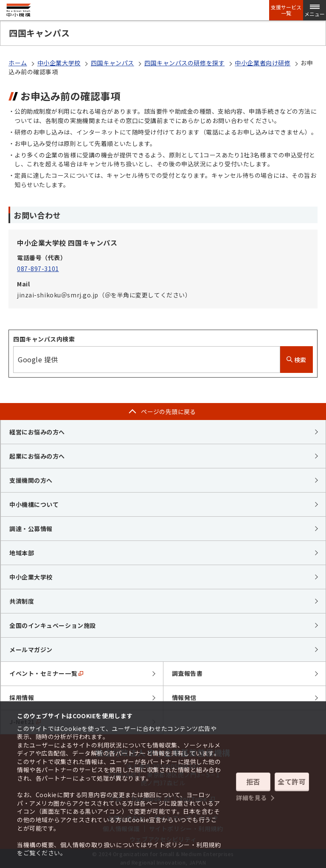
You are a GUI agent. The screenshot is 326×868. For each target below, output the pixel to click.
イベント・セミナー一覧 (46, 673)
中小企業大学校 (59, 63)
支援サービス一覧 (286, 10)
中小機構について (34, 504)
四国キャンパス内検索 (44, 339)
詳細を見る (252, 798)
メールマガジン (31, 650)
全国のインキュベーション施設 (53, 625)
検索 (296, 360)
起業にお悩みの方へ (37, 456)
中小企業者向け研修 (263, 63)
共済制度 (22, 601)
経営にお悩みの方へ (37, 432)
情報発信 (184, 697)
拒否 (253, 781)
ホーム (18, 63)
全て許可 (292, 781)
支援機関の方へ (31, 480)
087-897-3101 (38, 269)
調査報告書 (187, 673)
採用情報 (22, 697)
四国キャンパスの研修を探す (184, 63)
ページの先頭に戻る (169, 412)
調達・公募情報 (31, 529)
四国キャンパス (112, 63)
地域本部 (22, 553)
